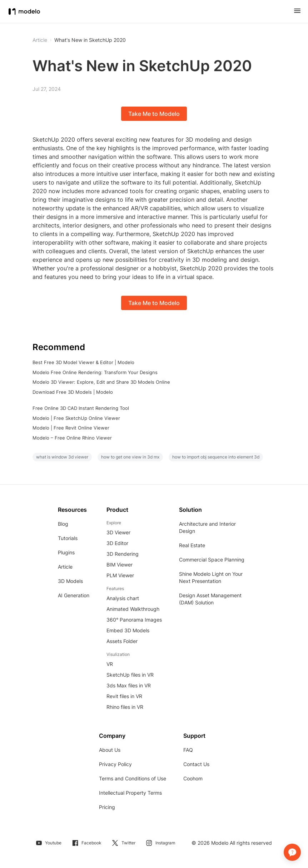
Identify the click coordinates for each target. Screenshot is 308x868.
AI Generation (74, 595)
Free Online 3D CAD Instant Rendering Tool (81, 408)
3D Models (70, 581)
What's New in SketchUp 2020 (90, 40)
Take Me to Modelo (154, 114)
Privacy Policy (115, 764)
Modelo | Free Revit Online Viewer (71, 428)
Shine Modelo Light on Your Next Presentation (211, 577)
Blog (63, 524)
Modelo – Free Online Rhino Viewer (72, 438)
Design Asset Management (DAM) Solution (210, 599)
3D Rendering (123, 554)
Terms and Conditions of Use (133, 778)
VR (110, 664)
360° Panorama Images (134, 620)
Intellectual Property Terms (130, 793)
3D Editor (117, 543)
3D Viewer (118, 532)
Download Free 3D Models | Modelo (73, 392)
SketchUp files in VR (130, 675)
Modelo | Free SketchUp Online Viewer (76, 418)
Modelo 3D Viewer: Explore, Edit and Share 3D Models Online (101, 382)
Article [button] (40, 40)
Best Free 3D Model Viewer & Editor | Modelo (83, 362)
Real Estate (192, 545)
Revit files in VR (124, 696)
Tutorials (68, 538)
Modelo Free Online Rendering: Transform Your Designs (95, 372)
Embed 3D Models (128, 630)
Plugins (66, 552)
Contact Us (196, 764)
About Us (110, 750)
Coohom (193, 778)
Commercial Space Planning (212, 560)
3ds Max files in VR (129, 685)
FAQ (188, 750)
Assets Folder (122, 641)
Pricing (107, 807)
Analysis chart (123, 598)
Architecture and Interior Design (207, 527)
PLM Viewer (120, 575)
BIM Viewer (120, 565)
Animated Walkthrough (133, 609)
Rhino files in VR (125, 707)
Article (65, 567)
